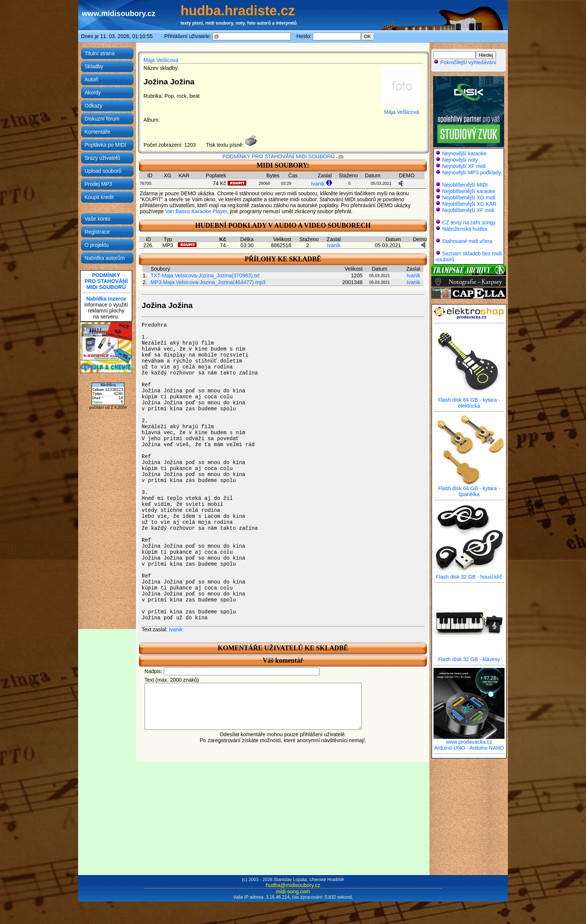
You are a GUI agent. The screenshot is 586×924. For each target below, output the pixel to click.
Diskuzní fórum (102, 119)
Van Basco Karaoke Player (196, 211)
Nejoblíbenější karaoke (469, 191)
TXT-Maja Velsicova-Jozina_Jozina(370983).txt (205, 276)
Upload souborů (103, 171)
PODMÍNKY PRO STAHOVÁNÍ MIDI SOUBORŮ (279, 156)
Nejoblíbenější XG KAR (469, 204)
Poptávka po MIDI (105, 145)
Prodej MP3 (98, 184)
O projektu (97, 245)
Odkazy (93, 106)
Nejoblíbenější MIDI (465, 185)
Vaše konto (97, 219)
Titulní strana (99, 53)
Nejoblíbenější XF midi (468, 210)
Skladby (94, 66)
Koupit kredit (99, 197)
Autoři (91, 80)
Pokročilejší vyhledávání (465, 62)
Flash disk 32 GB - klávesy (469, 657)
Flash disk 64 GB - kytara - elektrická (469, 400)
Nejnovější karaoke (464, 153)
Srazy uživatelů (102, 158)
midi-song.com (293, 892)
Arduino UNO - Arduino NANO (469, 748)
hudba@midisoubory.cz (293, 885)
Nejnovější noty (460, 160)
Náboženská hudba (465, 229)
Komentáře (97, 132)
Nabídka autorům (104, 258)
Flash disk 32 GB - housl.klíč (469, 574)
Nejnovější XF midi (464, 166)
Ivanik (318, 184)
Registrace (97, 232)
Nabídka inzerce (106, 299)
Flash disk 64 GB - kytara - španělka (469, 489)
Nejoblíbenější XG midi (469, 197)
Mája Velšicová (161, 60)
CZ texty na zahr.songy (469, 223)
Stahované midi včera (467, 241)
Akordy (93, 93)
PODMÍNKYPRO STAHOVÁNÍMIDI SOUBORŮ (106, 281)
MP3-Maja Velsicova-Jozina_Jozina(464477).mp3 (208, 282)
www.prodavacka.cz (469, 739)
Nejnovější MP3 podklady (472, 172)
